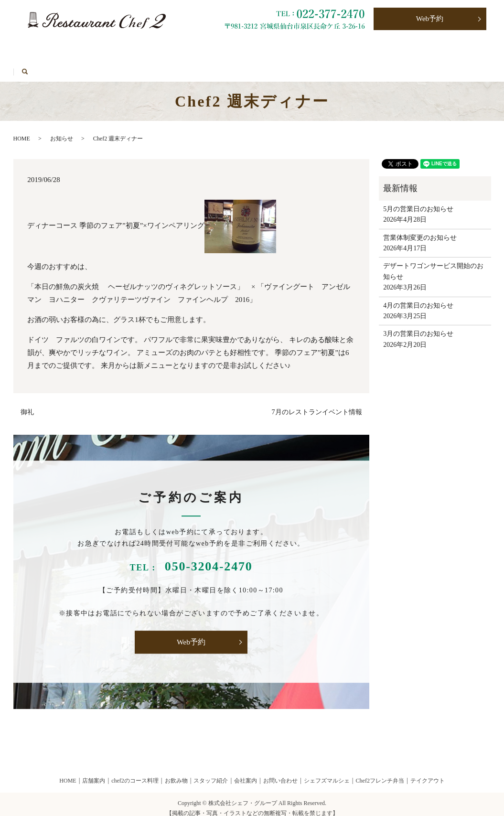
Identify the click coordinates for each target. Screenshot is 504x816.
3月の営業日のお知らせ (418, 326)
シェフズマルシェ (51, 64)
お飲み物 (117, 48)
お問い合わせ (315, 48)
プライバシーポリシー (392, 48)
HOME (111, 64)
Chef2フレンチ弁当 (244, 48)
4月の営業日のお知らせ (418, 297)
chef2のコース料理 (135, 773)
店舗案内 (94, 773)
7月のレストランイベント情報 (317, 403)
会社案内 (246, 773)
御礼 (27, 403)
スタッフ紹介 (211, 773)
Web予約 (430, 19)
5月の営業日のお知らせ (418, 200)
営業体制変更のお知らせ (420, 229)
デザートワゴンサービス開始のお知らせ (433, 263)
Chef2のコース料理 (53, 48)
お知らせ (62, 130)
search (149, 64)
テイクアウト (173, 48)
